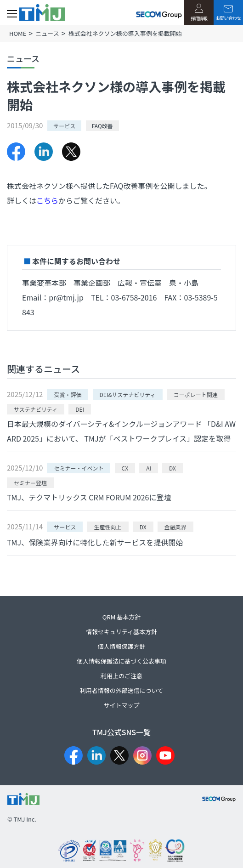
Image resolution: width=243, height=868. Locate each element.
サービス (64, 126)
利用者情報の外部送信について (122, 690)
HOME (18, 33)
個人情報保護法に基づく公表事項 (121, 661)
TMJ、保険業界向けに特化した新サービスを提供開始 (95, 542)
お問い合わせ (228, 13)
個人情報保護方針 (121, 646)
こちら (47, 200)
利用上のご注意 (121, 676)
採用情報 (199, 13)
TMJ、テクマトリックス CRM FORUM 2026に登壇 (89, 497)
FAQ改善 (102, 126)
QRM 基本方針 (121, 617)
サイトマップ (121, 705)
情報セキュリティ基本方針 (121, 632)
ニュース (47, 33)
